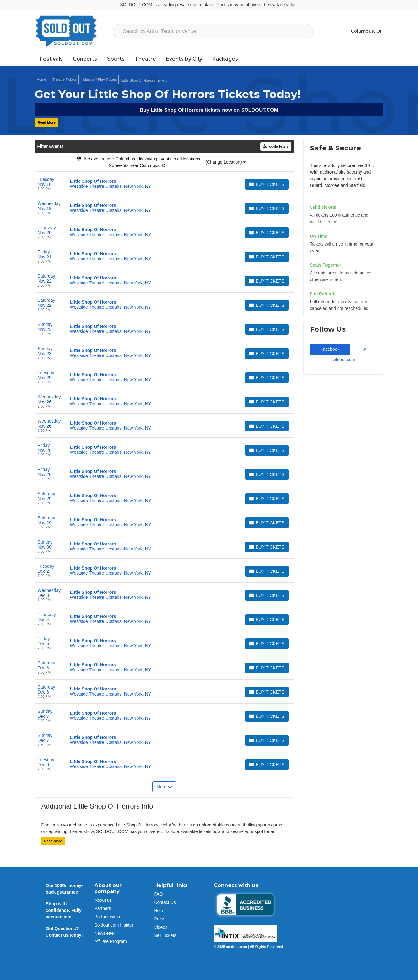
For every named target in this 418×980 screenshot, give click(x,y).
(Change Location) (225, 162)
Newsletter (105, 933)
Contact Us (165, 902)
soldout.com (343, 360)
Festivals (51, 59)
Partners (103, 908)
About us (103, 900)
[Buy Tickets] (267, 184)
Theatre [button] (145, 59)
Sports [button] (116, 59)
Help (159, 911)
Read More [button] (47, 122)
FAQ (159, 894)
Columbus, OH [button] (367, 31)
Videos (161, 927)
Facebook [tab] (330, 349)
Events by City (184, 59)
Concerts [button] (85, 59)
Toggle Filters (276, 146)
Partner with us (109, 917)
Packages (225, 59)
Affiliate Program (111, 941)
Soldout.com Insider (114, 925)
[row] (164, 184)
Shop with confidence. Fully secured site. (64, 910)
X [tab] (364, 349)
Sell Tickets (165, 935)
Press (160, 919)
